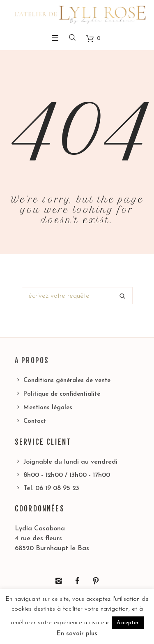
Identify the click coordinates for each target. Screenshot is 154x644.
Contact (35, 421)
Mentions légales (48, 408)
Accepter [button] (128, 623)
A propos (32, 360)
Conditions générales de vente (67, 381)
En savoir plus (77, 634)
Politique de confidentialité (62, 394)
